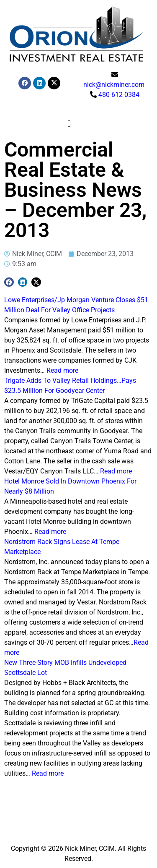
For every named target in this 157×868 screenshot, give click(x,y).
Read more (62, 370)
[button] (69, 124)
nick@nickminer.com (114, 85)
